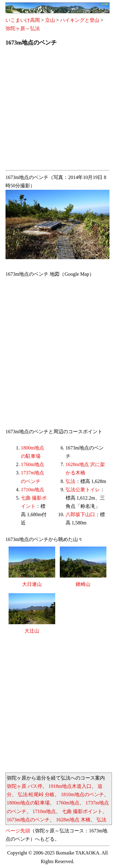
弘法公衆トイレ (83, 490)
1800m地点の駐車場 (28, 803)
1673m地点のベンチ (28, 820)
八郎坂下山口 (80, 514)
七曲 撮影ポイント (82, 811)
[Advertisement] (57, 110)
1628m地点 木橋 (73, 820)
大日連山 (32, 584)
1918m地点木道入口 (70, 786)
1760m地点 (33, 464)
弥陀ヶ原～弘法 (23, 28)
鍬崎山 (83, 584)
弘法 (71, 481)
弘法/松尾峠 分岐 (36, 794)
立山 (50, 20)
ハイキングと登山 (80, 20)
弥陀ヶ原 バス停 (25, 786)
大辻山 (32, 631)
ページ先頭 (18, 831)
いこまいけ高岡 (23, 20)
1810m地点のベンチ (82, 794)
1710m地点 (33, 490)
